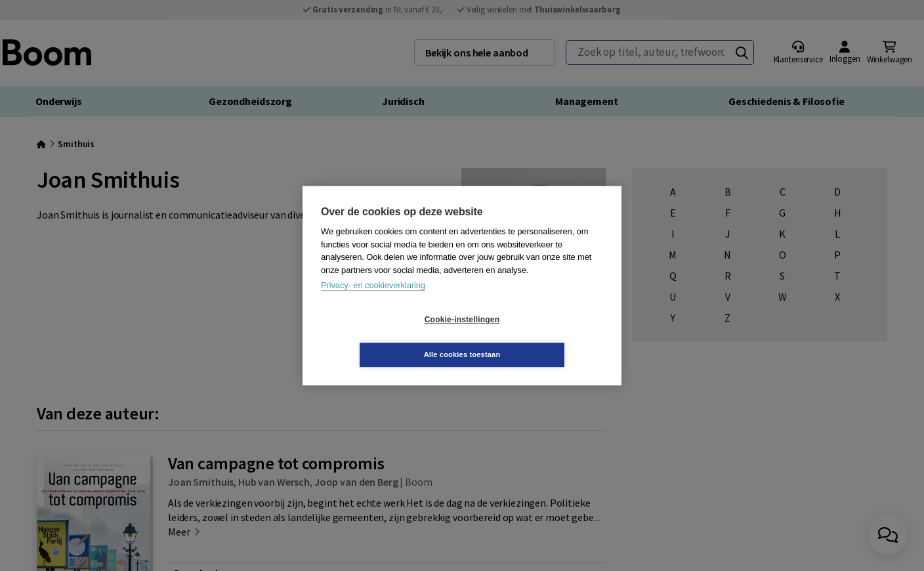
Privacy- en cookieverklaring (373, 303)
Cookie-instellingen (384, 337)
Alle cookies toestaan (540, 337)
